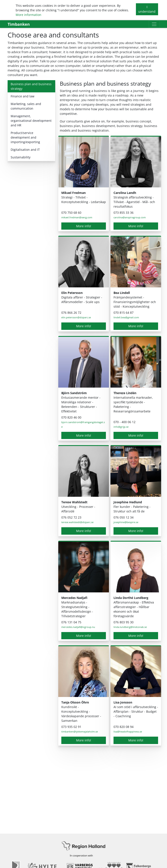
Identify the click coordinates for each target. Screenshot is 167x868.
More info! (84, 226)
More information (28, 15)
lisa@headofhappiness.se (128, 732)
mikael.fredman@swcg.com (77, 217)
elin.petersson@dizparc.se (76, 317)
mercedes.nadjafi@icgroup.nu (78, 627)
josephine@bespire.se (126, 522)
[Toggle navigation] (154, 24)
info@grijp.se (121, 427)
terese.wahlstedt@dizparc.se (77, 522)
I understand (147, 9)
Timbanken (19, 24)
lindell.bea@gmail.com (126, 317)
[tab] (31, 86)
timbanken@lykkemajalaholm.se (80, 732)
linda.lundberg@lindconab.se (130, 627)
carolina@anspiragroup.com (130, 217)
